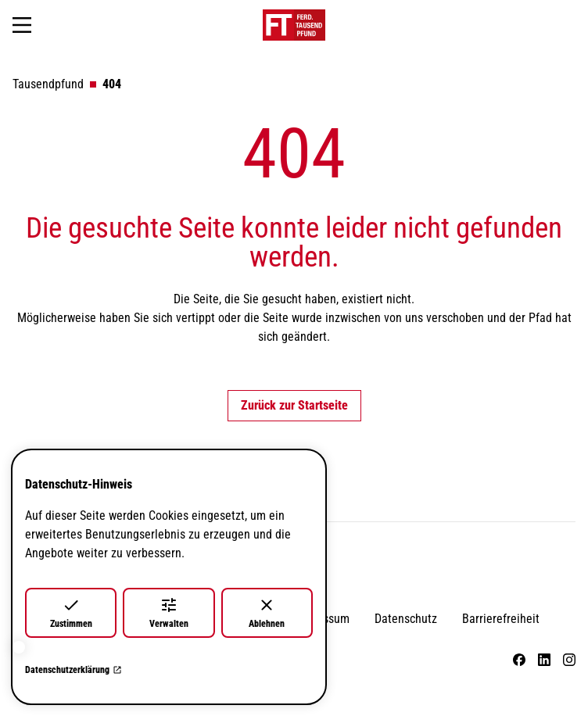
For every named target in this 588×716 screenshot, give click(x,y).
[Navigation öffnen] (22, 25)
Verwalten (169, 612)
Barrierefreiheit (501, 619)
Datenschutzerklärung (73, 670)
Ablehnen (267, 612)
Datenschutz (406, 619)
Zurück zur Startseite (294, 405)
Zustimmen (71, 612)
